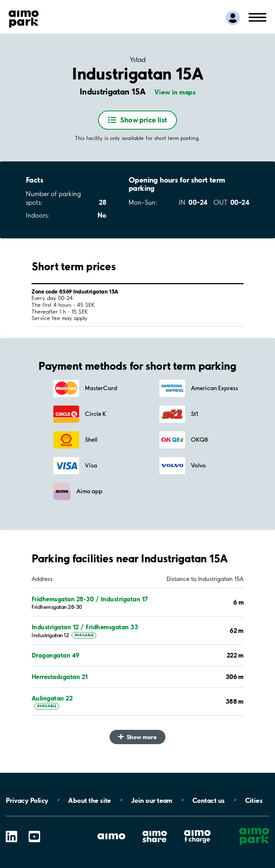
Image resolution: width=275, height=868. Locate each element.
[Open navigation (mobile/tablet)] (257, 17)
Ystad (137, 60)
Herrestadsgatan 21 (60, 677)
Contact (209, 800)
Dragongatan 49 (56, 655)
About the (89, 800)
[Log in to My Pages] (233, 18)
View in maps (175, 92)
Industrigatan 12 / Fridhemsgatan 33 (85, 627)
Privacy (27, 800)
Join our (152, 800)
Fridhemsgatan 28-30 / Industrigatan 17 (90, 599)
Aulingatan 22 (52, 698)
